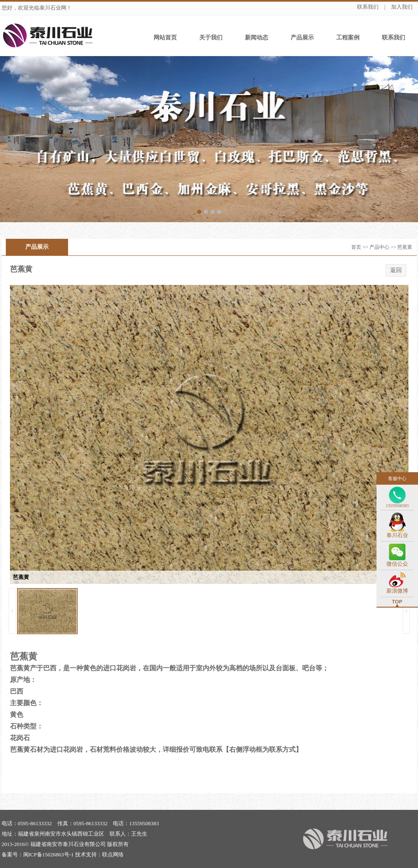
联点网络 (113, 855)
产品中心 (379, 247)
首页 (356, 247)
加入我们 (402, 7)
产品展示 (302, 38)
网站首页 (165, 38)
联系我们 (368, 7)
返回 (396, 270)
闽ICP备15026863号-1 (49, 855)
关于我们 (211, 38)
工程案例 (348, 38)
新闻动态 (257, 38)
